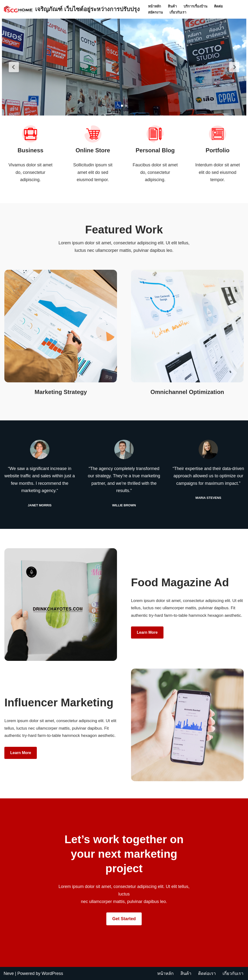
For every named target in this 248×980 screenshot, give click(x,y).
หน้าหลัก (155, 6)
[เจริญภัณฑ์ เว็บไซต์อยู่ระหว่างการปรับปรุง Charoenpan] (72, 9)
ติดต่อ (218, 6)
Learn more (147, 632)
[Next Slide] (234, 67)
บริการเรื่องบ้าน (195, 6)
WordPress (52, 973)
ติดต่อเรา (207, 973)
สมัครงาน (155, 12)
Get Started (124, 919)
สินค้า (172, 6)
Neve (9, 973)
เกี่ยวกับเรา (178, 12)
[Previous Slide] (14, 67)
